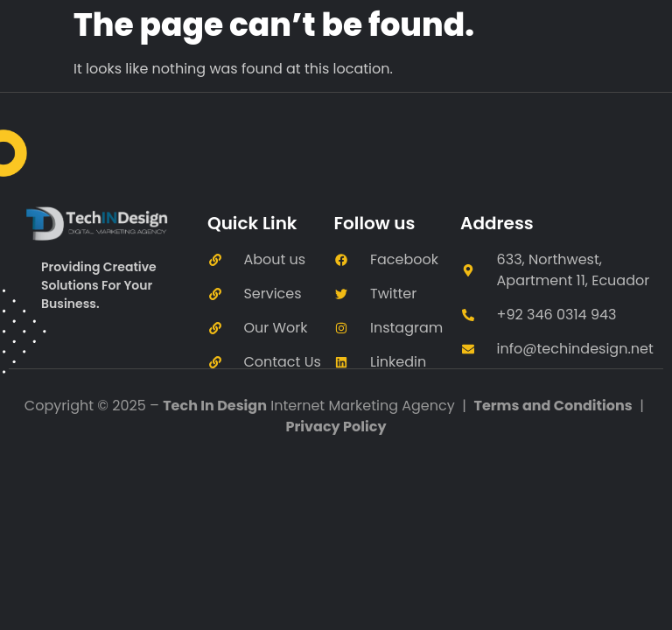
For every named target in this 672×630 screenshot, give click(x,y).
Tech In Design (215, 406)
